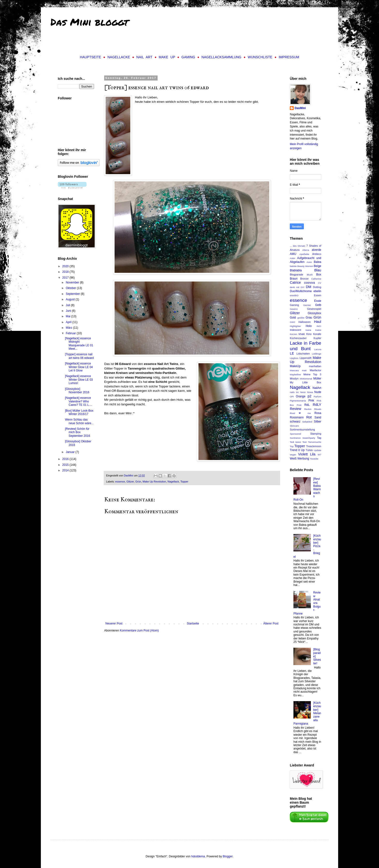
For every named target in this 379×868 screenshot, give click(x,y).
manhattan (315, 366)
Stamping (316, 434)
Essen (318, 295)
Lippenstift (305, 358)
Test (305, 442)
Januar (71, 452)
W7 (320, 455)
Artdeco (317, 254)
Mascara (294, 370)
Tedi (292, 442)
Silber (317, 422)
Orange (301, 396)
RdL (307, 405)
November (73, 282)
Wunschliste (260, 57)
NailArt (317, 388)
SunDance (295, 438)
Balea (317, 262)
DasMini (300, 108)
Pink (311, 401)
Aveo (309, 262)
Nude (318, 392)
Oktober (71, 288)
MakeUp (295, 366)
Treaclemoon (314, 446)
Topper (184, 482)
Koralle (317, 334)
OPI (292, 397)
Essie (318, 301)
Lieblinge (317, 354)
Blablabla (296, 270)
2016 (66, 459)
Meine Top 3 (312, 374)
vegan (293, 455)
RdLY (317, 405)
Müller (317, 378)
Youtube (314, 459)
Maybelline (295, 375)
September (73, 294)
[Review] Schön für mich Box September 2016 (78, 432)
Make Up (167, 57)
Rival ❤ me (300, 413)
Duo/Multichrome (301, 291)
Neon (303, 392)
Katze (318, 330)
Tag (319, 438)
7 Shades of (314, 246)
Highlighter (295, 326)
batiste (293, 266)
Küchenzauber (298, 338)
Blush (310, 275)
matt (304, 370)
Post (299, 405)
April (69, 322)
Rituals (318, 409)
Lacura (318, 349)
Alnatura (295, 250)
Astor (292, 258)
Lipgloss (294, 358)
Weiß (293, 459)
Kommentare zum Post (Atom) (139, 631)
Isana (308, 330)
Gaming (188, 57)
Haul (318, 322)
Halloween (305, 322)
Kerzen (293, 334)
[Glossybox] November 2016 (77, 391)
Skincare (294, 426)
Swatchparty (309, 438)
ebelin (317, 291)
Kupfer (317, 338)
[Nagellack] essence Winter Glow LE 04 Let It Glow (79, 367)
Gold (293, 318)
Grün (138, 482)
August (71, 299)
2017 (66, 278)
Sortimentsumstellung (302, 430)
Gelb (318, 305)
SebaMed (307, 422)
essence (120, 482)
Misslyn (294, 378)
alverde (317, 250)
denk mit (295, 287)
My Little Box (306, 382)
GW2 (292, 322)
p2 (310, 396)
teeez (298, 442)
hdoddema (198, 856)
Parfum (317, 397)
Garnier (307, 305)
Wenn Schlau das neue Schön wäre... (79, 421)
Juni (69, 311)
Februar (71, 333)
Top (292, 446)
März (69, 328)
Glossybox (314, 313)
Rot (309, 417)
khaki (302, 334)
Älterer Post (271, 623)
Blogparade (296, 274)
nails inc (294, 392)
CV (320, 283)
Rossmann (297, 417)
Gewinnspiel (314, 309)
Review (295, 409)
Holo (309, 326)
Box (319, 274)
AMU (293, 254)
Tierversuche (315, 442)
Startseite (193, 623)
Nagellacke (119, 57)
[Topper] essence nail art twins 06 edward (79, 356)
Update (317, 450)
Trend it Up (297, 450)
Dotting (317, 287)
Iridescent (295, 330)
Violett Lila (307, 454)
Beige (317, 266)
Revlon (308, 409)
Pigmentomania (298, 401)
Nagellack (173, 482)
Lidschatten (303, 354)
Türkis (309, 450)
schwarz (295, 422)
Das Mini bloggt (89, 22)
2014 (66, 470)
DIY (303, 287)
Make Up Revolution (154, 482)
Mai (69, 316)
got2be (301, 318)
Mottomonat (306, 379)
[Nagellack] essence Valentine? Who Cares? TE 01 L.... (79, 401)
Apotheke (304, 254)
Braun (294, 279)
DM (308, 287)
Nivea (310, 392)
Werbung (303, 459)
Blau (318, 270)
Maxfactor (316, 370)
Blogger (228, 856)
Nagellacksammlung (222, 57)
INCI (319, 326)
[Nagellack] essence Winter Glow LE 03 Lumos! (79, 380)
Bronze (304, 279)
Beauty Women (305, 266)
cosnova (310, 283)
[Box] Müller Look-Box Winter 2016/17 (79, 412)
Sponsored (295, 434)
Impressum (289, 57)
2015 (66, 465)
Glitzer (130, 482)
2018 (66, 272)
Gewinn (294, 309)
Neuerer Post (114, 623)
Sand (318, 417)
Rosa (318, 413)
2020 (66, 266)
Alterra (306, 250)
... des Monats (298, 246)
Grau (309, 318)
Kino (309, 334)
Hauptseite (90, 57)
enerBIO (294, 295)
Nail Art (144, 57)
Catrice (295, 282)
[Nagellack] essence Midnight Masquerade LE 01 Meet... (79, 344)
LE (292, 353)
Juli (68, 305)
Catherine (316, 279)
